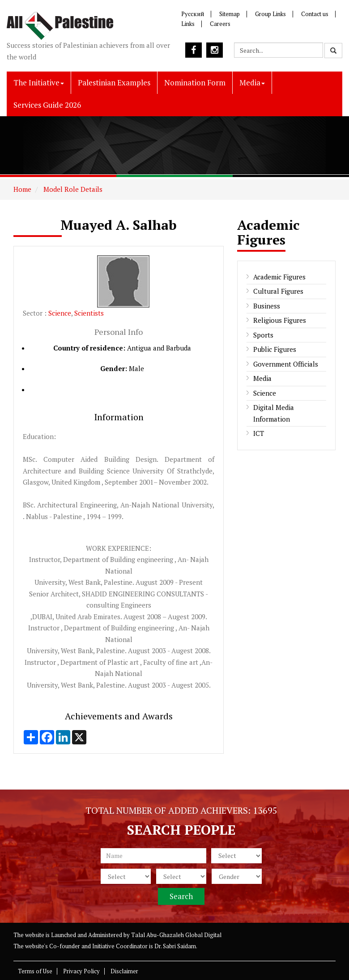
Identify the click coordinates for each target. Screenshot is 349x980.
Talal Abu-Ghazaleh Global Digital (176, 935)
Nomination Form (195, 82)
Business (267, 306)
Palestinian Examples (114, 82)
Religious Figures (280, 320)
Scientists (89, 313)
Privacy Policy (81, 971)
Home (22, 189)
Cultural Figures (278, 291)
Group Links (270, 14)
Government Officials (286, 364)
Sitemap (230, 14)
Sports (263, 335)
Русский (193, 14)
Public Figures (275, 349)
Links (188, 24)
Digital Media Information (274, 413)
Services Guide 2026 (47, 105)
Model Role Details (72, 189)
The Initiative (39, 82)
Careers (220, 24)
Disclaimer (124, 971)
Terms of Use (35, 971)
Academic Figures (279, 277)
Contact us (315, 14)
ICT (259, 433)
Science (60, 313)
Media (252, 82)
